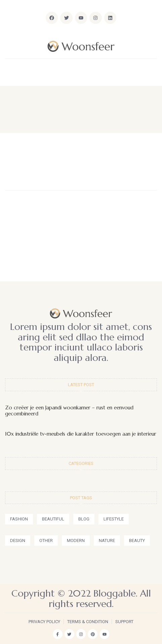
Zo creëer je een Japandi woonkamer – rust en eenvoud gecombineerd (69, 411)
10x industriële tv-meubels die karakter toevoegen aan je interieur (81, 434)
